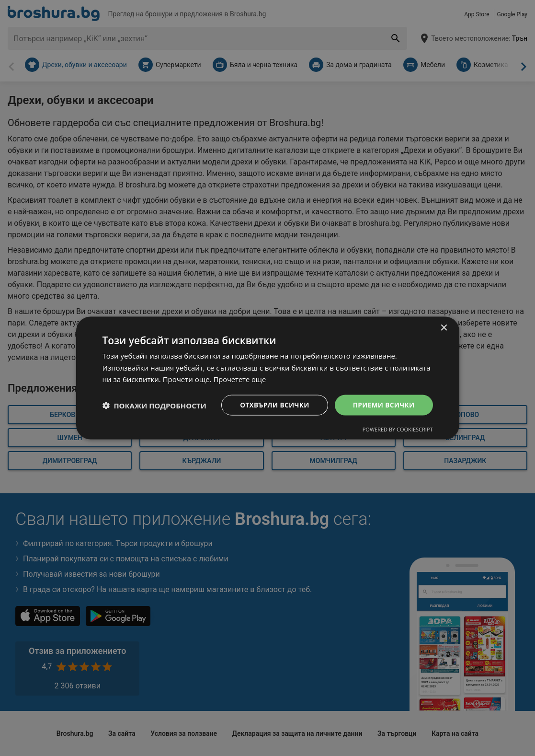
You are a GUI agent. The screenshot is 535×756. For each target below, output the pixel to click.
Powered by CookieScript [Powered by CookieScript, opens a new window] (398, 430)
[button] (154, 405)
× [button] (444, 327)
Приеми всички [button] (382, 405)
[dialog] (268, 378)
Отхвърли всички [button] (272, 405)
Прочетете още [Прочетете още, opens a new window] (240, 379)
